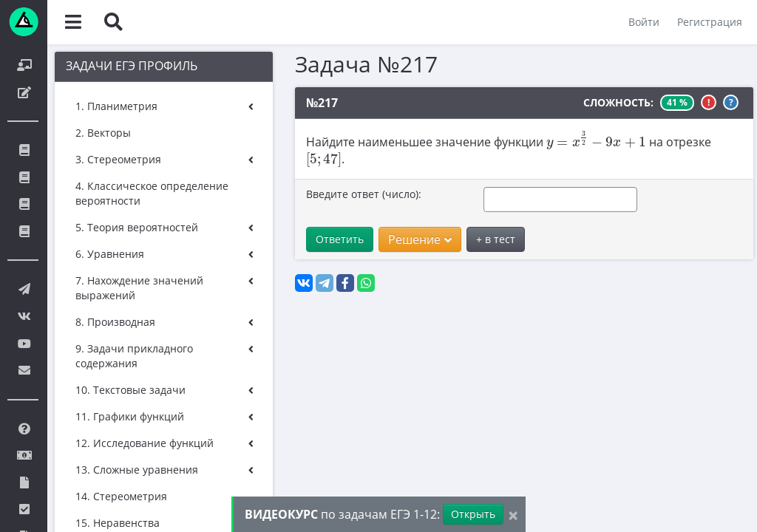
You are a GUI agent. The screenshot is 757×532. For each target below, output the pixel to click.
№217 (322, 103)
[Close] (513, 515)
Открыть (473, 514)
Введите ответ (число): (364, 194)
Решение (420, 239)
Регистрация (710, 22)
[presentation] (596, 140)
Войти (644, 22)
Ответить (340, 239)
